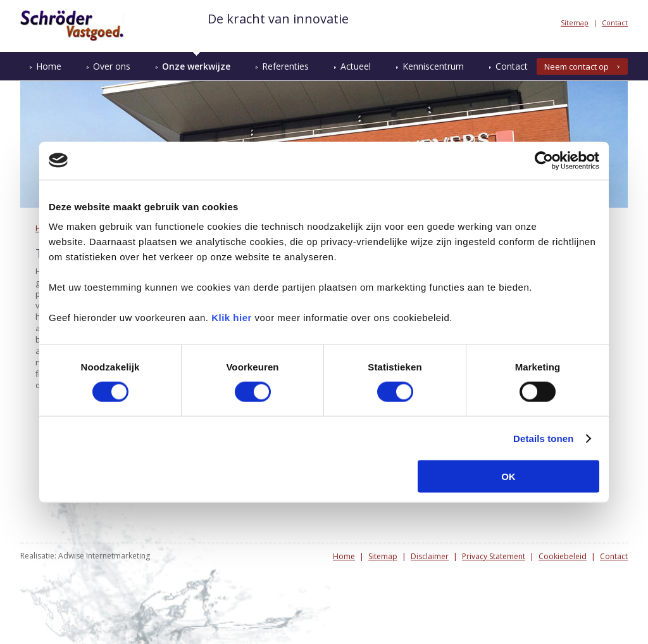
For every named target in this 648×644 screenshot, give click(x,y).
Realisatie (37, 556)
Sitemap (575, 22)
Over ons (112, 66)
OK (508, 477)
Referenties (285, 66)
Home (49, 66)
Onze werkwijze (196, 66)
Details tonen (543, 438)
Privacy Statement (494, 556)
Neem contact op (576, 66)
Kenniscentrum (433, 66)
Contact (615, 22)
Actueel (356, 66)
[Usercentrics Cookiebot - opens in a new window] (544, 160)
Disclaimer (430, 556)
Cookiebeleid (563, 556)
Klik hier (232, 318)
